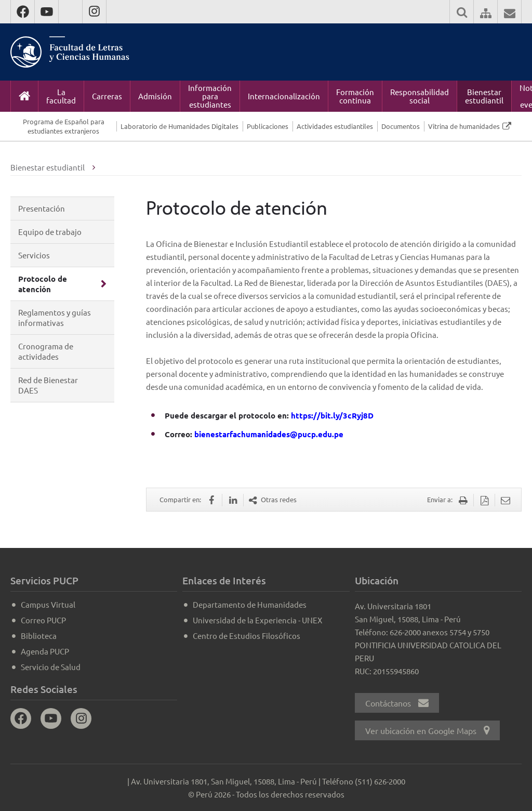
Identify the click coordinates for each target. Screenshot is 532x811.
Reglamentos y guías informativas (55, 317)
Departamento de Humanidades (250, 604)
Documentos (401, 126)
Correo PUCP (43, 620)
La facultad (61, 96)
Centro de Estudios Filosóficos (247, 636)
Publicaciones (268, 126)
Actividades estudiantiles (335, 126)
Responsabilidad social (420, 96)
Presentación (42, 208)
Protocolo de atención (43, 284)
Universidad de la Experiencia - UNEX (257, 620)
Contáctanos (397, 703)
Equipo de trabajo (50, 232)
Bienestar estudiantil (484, 96)
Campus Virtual (48, 604)
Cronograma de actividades (46, 351)
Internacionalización (284, 96)
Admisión (155, 96)
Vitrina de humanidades (464, 126)
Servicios (34, 255)
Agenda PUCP (45, 651)
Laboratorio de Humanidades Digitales (179, 126)
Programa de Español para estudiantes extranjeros (64, 126)
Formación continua (355, 96)
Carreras (107, 96)
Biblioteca (39, 636)
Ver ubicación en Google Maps (427, 730)
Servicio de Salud (51, 667)
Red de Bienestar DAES (48, 385)
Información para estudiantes (210, 96)
